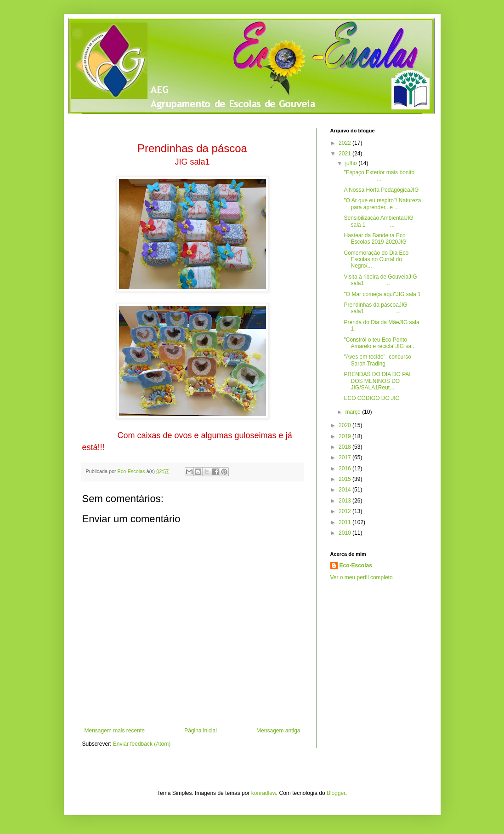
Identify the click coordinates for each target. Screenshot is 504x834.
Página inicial (201, 731)
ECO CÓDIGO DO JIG (372, 398)
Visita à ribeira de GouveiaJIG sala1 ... (380, 280)
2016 (345, 468)
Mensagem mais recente (115, 731)
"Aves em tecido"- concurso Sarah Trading (377, 360)
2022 (345, 143)
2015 (345, 479)
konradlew (264, 793)
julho (352, 163)
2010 (345, 533)
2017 (345, 457)
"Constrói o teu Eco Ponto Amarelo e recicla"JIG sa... (380, 343)
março (354, 412)
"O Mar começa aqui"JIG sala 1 (382, 294)
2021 (345, 154)
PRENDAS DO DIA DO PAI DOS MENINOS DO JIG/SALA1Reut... (377, 381)
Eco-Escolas (356, 566)
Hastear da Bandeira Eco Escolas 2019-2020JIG (376, 239)
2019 (345, 436)
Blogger (336, 793)
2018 (345, 447)
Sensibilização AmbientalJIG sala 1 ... (378, 221)
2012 (345, 511)
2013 (345, 501)
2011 (345, 522)
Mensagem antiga (278, 731)
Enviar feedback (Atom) (142, 744)
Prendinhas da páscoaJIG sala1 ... (375, 308)
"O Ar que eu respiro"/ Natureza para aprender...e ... (382, 204)
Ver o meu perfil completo (362, 577)
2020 (345, 425)
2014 (345, 490)
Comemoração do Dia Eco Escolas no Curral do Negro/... (376, 260)
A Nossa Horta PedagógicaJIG (382, 190)
